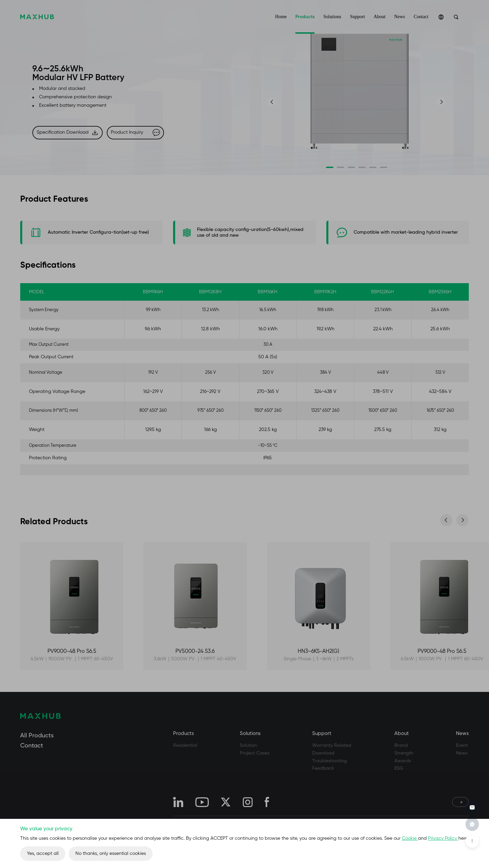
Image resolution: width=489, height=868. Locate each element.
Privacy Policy (443, 838)
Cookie (410, 838)
